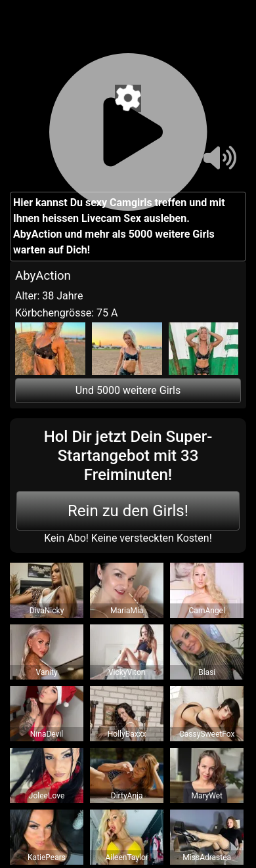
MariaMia (127, 611)
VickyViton (127, 672)
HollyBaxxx (127, 734)
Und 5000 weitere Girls (128, 390)
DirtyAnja (127, 796)
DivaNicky (47, 611)
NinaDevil (47, 734)
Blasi (207, 672)
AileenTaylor (126, 857)
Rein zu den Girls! (128, 511)
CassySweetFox (207, 734)
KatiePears (47, 857)
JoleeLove (47, 796)
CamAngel (207, 611)
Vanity (47, 672)
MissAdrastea (207, 857)
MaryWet (207, 796)
